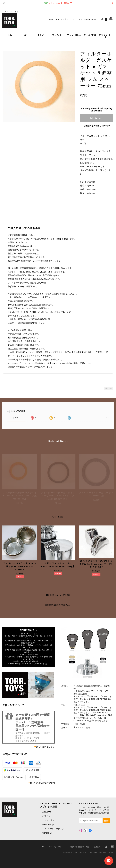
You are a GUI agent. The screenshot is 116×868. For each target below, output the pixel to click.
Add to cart (97, 118)
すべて (16, 418)
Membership (91, 19)
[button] (4, 552)
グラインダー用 (106, 36)
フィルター (58, 35)
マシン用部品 (74, 35)
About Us (54, 19)
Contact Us (47, 833)
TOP (42, 847)
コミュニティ (77, 19)
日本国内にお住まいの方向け (97, 126)
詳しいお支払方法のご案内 (42, 783)
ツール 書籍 (90, 35)
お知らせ (65, 19)
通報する (108, 388)
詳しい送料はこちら (45, 747)
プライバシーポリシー (57, 847)
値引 (26, 35)
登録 (106, 821)
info (10, 35)
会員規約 (97, 847)
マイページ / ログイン (54, 829)
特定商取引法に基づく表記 (79, 847)
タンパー (42, 35)
